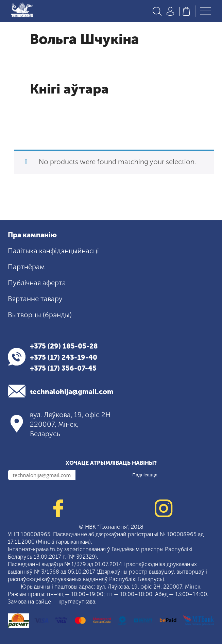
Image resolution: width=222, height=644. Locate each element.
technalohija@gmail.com (72, 392)
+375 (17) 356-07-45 (63, 368)
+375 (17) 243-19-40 (64, 357)
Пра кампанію (32, 235)
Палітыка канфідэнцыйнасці (53, 251)
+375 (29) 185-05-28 (64, 346)
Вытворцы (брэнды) (40, 315)
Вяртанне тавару (35, 299)
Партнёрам (26, 267)
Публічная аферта (37, 283)
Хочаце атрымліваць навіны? (111, 463)
